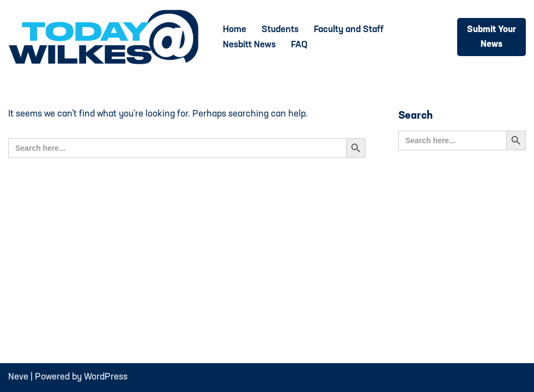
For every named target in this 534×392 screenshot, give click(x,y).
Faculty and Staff (349, 30)
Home (235, 30)
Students (280, 30)
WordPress (106, 377)
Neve (18, 377)
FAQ (299, 45)
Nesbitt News (249, 45)
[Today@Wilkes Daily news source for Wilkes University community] (106, 37)
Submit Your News (491, 37)
